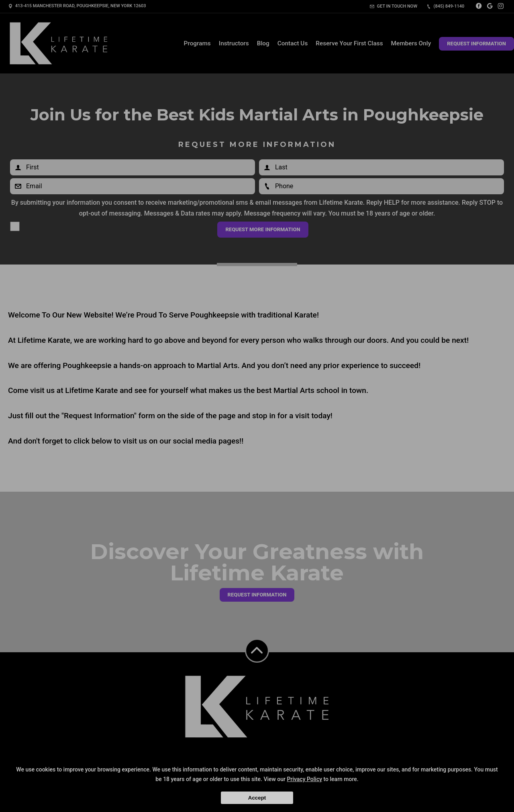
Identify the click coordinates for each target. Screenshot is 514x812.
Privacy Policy (305, 779)
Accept (257, 798)
